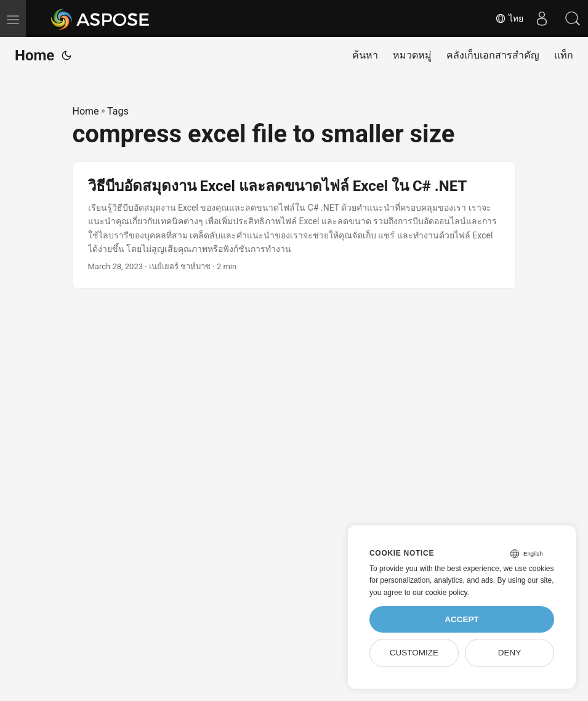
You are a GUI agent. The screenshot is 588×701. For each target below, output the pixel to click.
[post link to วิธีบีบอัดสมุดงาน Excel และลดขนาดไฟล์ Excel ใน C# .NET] (294, 225)
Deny (510, 653)
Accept (462, 619)
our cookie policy (440, 593)
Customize (414, 653)
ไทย (509, 18)
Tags (118, 111)
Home (34, 55)
